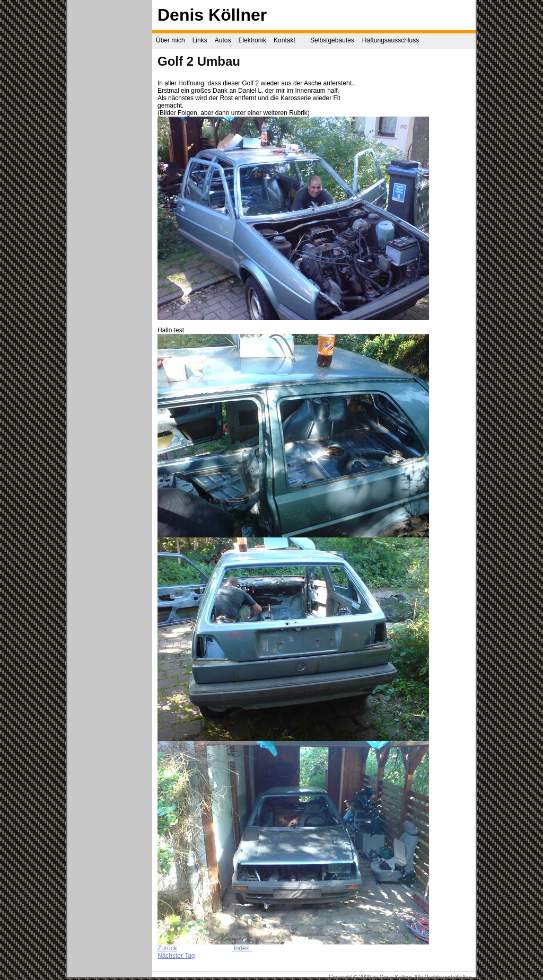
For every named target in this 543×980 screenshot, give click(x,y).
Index (242, 948)
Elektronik (252, 40)
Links (200, 40)
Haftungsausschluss (391, 40)
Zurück (167, 948)
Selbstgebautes (332, 40)
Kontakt (284, 40)
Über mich (170, 40)
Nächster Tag (176, 956)
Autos (223, 40)
